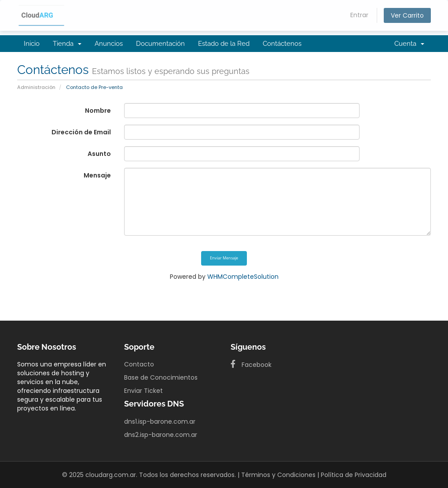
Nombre (98, 111)
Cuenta (409, 44)
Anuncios (109, 44)
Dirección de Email (81, 132)
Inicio (32, 44)
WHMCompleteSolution (243, 277)
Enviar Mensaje (224, 258)
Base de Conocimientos (161, 377)
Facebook (251, 365)
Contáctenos (282, 44)
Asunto (99, 154)
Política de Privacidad (354, 475)
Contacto (139, 364)
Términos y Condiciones (278, 475)
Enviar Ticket (143, 391)
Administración (36, 87)
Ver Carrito (407, 15)
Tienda (67, 44)
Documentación (160, 44)
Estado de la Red (224, 44)
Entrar (359, 15)
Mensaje (97, 175)
